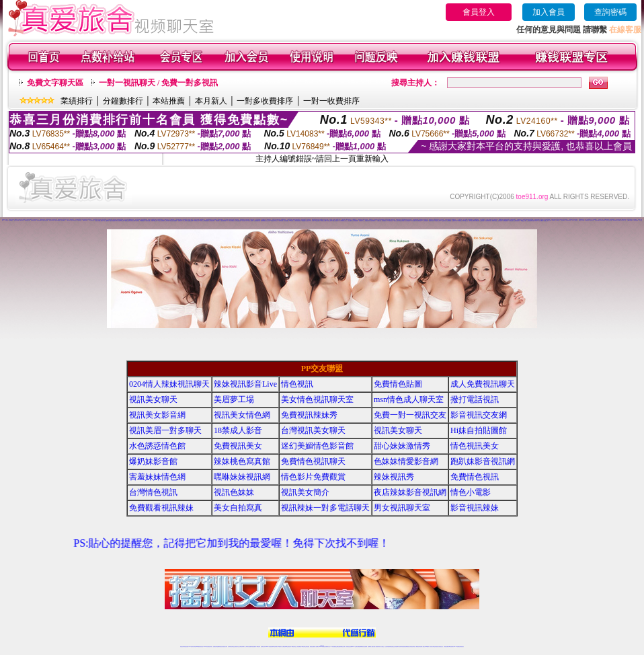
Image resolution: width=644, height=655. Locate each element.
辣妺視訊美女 (462, 647)
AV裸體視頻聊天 (85, 220)
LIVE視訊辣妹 (191, 647)
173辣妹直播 (333, 647)
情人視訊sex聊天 (107, 221)
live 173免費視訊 (456, 647)
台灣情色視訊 (153, 492)
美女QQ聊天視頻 (524, 221)
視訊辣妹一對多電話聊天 (325, 508)
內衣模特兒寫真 (587, 220)
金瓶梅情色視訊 (283, 220)
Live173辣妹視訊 (321, 647)
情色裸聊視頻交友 (407, 647)
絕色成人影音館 (167, 221)
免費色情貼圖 (263, 221)
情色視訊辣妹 (182, 647)
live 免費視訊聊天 (419, 221)
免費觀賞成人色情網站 (173, 221)
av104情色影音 (466, 221)
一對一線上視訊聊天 (574, 220)
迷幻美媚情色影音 (472, 221)
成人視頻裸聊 (365, 647)
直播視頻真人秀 (22, 220)
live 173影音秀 (206, 647)
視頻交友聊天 (103, 220)
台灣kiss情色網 (630, 220)
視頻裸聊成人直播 (370, 647)
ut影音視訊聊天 (451, 647)
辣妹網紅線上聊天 (343, 647)
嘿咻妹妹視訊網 (242, 477)
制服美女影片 (477, 221)
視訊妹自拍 (592, 220)
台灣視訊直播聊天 (446, 647)
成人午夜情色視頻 (91, 220)
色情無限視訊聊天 (517, 221)
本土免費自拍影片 (379, 221)
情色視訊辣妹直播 (413, 647)
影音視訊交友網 (479, 415)
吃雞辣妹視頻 (79, 220)
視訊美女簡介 (305, 492)
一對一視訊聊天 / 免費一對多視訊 (158, 83)
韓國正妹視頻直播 (45, 220)
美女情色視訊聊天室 (317, 399)
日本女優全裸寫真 (100, 221)
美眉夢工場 (234, 399)
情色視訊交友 (441, 647)
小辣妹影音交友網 (250, 221)
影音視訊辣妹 (549, 220)
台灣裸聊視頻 (449, 221)
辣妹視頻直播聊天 (253, 647)
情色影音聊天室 (563, 220)
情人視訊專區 (396, 221)
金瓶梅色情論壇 (191, 221)
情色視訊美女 (475, 446)
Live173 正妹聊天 (355, 647)
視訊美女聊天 (376, 220)
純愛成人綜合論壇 (581, 220)
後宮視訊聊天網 (133, 221)
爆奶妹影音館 (153, 461)
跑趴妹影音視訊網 (483, 461)
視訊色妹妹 (234, 492)
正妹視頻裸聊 (397, 647)
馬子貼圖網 (217, 221)
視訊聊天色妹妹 (263, 647)
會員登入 (479, 12)
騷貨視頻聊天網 (27, 220)
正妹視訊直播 (307, 647)
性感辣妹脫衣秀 (373, 221)
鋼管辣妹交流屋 (113, 221)
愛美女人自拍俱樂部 (349, 221)
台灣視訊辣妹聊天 (242, 647)
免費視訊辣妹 (215, 647)
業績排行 (77, 101)
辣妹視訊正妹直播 (349, 647)
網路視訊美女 (212, 221)
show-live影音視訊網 (616, 220)
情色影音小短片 (367, 221)
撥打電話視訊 (475, 399)
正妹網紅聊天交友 (327, 647)
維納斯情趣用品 (63, 220)
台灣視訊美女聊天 (313, 430)
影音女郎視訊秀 (185, 221)
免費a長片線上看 (494, 221)
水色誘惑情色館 (157, 446)
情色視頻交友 (546, 221)
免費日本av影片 (535, 221)
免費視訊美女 (238, 446)
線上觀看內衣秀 (207, 221)
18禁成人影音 (238, 430)
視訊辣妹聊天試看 (488, 221)
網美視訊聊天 (418, 647)
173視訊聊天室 (293, 647)
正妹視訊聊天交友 (237, 647)
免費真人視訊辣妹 (335, 221)
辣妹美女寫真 (202, 221)
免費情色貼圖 (398, 384)
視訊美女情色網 (54, 220)
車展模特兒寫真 (143, 221)
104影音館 (229, 221)
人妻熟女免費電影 (438, 221)
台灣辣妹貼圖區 (597, 220)
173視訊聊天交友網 (543, 220)
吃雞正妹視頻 (69, 220)
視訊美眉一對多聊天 (165, 430)
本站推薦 (169, 101)
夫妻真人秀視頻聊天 (376, 647)
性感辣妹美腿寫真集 (257, 221)
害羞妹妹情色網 (157, 477)
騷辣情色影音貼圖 (323, 221)
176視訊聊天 (303, 647)
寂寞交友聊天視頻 (52, 220)
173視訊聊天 (258, 647)
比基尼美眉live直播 (274, 221)
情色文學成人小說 (623, 220)
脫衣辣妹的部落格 (342, 221)
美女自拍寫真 (238, 508)
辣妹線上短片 (180, 221)
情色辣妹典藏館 (57, 220)
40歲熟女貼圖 (391, 221)
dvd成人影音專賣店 (281, 221)
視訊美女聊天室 (433, 647)
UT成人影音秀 (312, 221)
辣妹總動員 (122, 221)
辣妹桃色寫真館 (603, 220)
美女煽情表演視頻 (34, 220)
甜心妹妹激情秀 (402, 446)
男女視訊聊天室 (402, 508)
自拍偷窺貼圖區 (505, 221)
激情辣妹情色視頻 (402, 647)
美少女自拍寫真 (500, 221)
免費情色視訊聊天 (313, 461)
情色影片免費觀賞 (313, 477)
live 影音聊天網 (292, 221)
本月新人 (211, 101)
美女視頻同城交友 (74, 220)
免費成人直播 (422, 647)
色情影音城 (137, 221)
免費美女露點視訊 (407, 221)
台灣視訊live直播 (362, 221)
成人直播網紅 (317, 647)
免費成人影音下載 (432, 221)
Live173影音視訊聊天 (269, 647)
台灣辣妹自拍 (118, 221)
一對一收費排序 (331, 101)
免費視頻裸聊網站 (360, 647)
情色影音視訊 (201, 647)
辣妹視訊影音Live (144, 220)
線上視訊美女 (286, 221)
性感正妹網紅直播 (337, 647)
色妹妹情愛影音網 (406, 461)
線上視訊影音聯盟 (635, 220)
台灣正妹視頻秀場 (388, 647)
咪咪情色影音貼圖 (401, 221)
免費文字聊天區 (55, 83)
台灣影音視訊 (413, 221)
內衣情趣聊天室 (317, 221)
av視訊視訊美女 (511, 221)
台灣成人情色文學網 (609, 220)
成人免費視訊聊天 (483, 384)
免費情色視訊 (475, 477)
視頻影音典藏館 (39, 220)
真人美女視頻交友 (382, 647)
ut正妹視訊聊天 (289, 647)
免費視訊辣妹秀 (60, 220)
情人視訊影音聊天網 (223, 221)
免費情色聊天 (268, 221)
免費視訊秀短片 (234, 221)
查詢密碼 (610, 12)
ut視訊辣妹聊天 (275, 647)
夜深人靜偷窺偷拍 (355, 221)
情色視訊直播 (186, 647)
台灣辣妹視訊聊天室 (231, 647)
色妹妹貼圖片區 (541, 221)
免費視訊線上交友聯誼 (305, 221)
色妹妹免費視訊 (299, 647)
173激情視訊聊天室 (161, 221)
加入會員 (549, 12)
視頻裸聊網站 (11, 220)
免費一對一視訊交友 (410, 415)
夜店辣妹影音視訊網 (410, 492)
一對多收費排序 (265, 101)
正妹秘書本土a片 (385, 221)
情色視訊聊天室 (568, 220)
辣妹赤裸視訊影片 (426, 221)
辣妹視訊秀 (394, 477)
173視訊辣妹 (280, 647)
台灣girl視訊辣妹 (427, 647)
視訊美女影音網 (157, 415)
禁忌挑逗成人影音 (454, 221)
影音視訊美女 (437, 647)
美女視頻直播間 (16, 220)
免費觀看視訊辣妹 (161, 508)
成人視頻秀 (6, 220)
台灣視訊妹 (558, 220)
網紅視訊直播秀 (312, 647)
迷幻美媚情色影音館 (317, 446)
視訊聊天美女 (210, 647)
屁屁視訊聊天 (239, 221)
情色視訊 (297, 384)
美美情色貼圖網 (127, 221)
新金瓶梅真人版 (444, 221)
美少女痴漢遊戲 (148, 221)
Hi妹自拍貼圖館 (479, 430)
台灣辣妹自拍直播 (248, 647)
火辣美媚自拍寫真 (329, 221)
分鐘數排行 (123, 101)
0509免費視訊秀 (197, 221)
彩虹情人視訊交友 (154, 221)
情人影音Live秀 (244, 221)
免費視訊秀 (554, 220)
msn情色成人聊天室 (409, 399)
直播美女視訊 (482, 221)
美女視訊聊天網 (529, 221)
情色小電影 (471, 492)
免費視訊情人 (460, 221)
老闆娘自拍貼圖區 (298, 221)
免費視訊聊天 (284, 647)
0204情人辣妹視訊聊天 (169, 384)
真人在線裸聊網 (594, 220)
